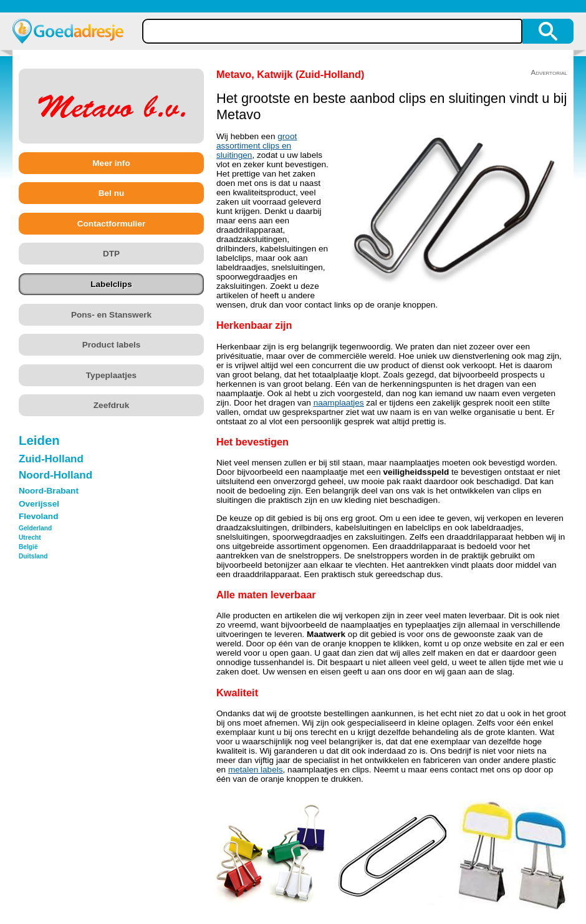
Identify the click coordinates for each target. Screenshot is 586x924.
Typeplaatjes (111, 375)
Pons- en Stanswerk (111, 315)
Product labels (112, 345)
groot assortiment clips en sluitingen (257, 146)
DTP (111, 254)
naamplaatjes (339, 403)
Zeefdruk (111, 405)
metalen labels (256, 770)
